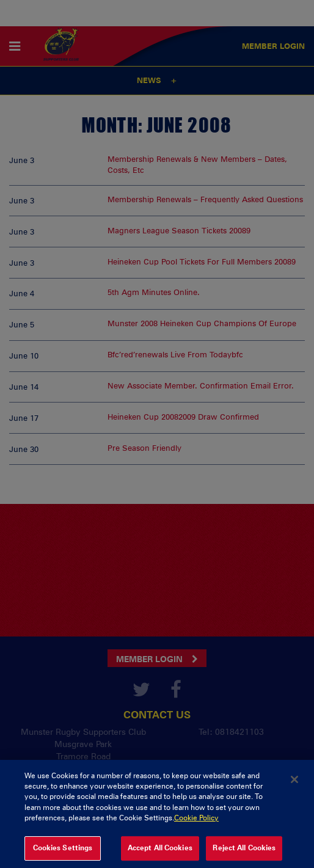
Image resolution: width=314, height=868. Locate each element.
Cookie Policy (196, 825)
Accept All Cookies (160, 854)
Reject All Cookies (244, 854)
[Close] (294, 786)
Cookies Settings (63, 854)
